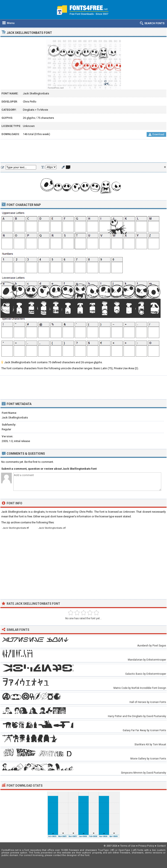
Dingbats (29, 110)
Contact (161, 846)
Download (156, 134)
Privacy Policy (146, 846)
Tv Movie (42, 110)
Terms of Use (128, 846)
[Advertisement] (83, 151)
